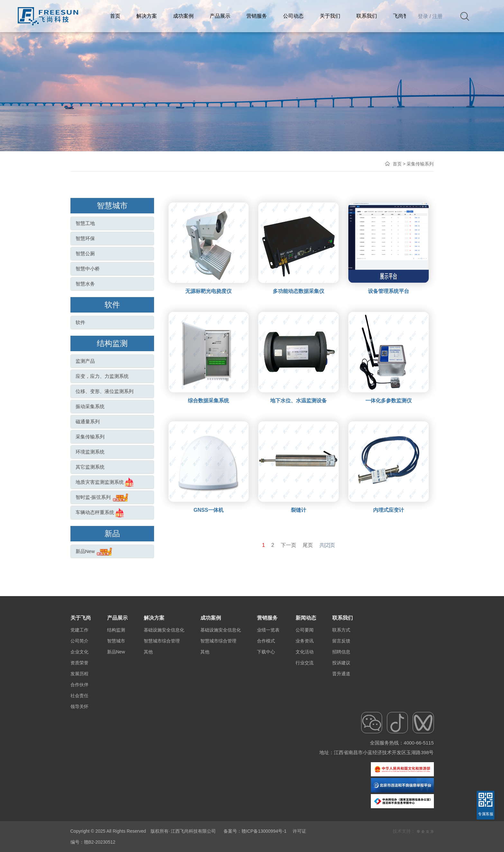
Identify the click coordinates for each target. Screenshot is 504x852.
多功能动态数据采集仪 (298, 291)
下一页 (289, 545)
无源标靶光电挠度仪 (208, 291)
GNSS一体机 (209, 510)
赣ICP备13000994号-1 (264, 831)
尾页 (308, 545)
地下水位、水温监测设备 (298, 401)
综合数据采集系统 (208, 401)
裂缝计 (298, 510)
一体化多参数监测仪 (389, 401)
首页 (397, 164)
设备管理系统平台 (389, 291)
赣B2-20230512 (100, 842)
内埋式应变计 (389, 510)
